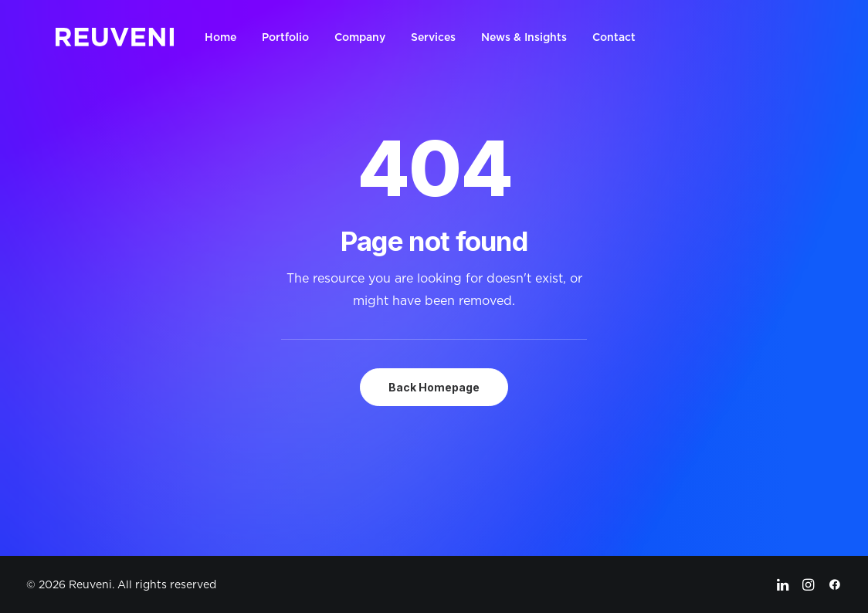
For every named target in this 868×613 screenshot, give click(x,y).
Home (220, 37)
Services (433, 37)
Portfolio (285, 37)
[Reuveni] (115, 37)
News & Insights (524, 37)
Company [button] (360, 37)
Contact (614, 37)
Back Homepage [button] (434, 387)
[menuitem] (226, 37)
